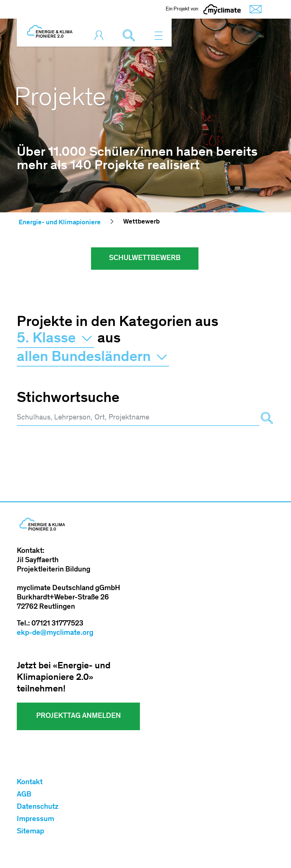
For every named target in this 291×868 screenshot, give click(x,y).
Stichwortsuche (68, 399)
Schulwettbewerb (145, 259)
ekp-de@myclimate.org (55, 633)
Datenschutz (38, 807)
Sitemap (30, 832)
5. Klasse (55, 339)
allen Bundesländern (93, 358)
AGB (24, 795)
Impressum (35, 820)
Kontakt (30, 783)
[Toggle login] (101, 35)
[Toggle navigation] (159, 35)
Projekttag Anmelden (79, 716)
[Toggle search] (131, 35)
